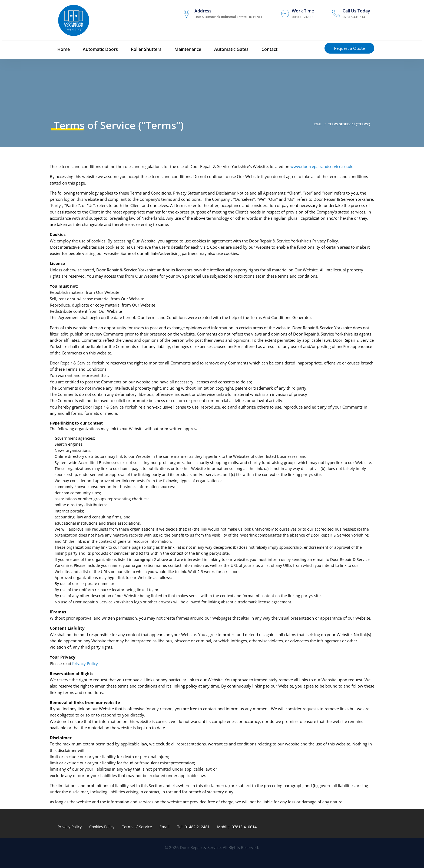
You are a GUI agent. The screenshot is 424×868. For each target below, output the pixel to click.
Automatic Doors (100, 50)
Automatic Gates (231, 50)
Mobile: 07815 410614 (237, 827)
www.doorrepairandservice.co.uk (321, 166)
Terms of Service (137, 827)
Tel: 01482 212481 (193, 827)
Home (63, 50)
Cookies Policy (102, 827)
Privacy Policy (85, 663)
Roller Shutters (146, 50)
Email (165, 827)
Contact (269, 50)
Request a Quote (349, 48)
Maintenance (187, 50)
